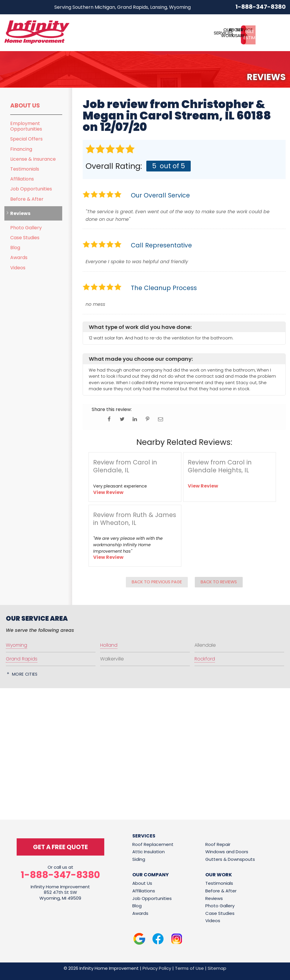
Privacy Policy (157, 968)
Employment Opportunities (26, 126)
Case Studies (25, 238)
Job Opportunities (31, 189)
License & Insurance (33, 159)
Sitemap (217, 968)
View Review (108, 492)
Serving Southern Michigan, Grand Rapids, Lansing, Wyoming (123, 7)
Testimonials (25, 169)
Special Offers (26, 139)
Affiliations (22, 179)
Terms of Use (189, 968)
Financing (21, 149)
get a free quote (60, 847)
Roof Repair (218, 844)
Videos (18, 268)
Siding (139, 859)
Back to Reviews (219, 582)
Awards (19, 257)
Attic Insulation (149, 852)
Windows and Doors (227, 852)
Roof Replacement (153, 844)
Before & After (27, 199)
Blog (15, 248)
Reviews (20, 213)
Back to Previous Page (157, 582)
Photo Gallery (26, 228)
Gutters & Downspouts (230, 859)
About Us (25, 105)
